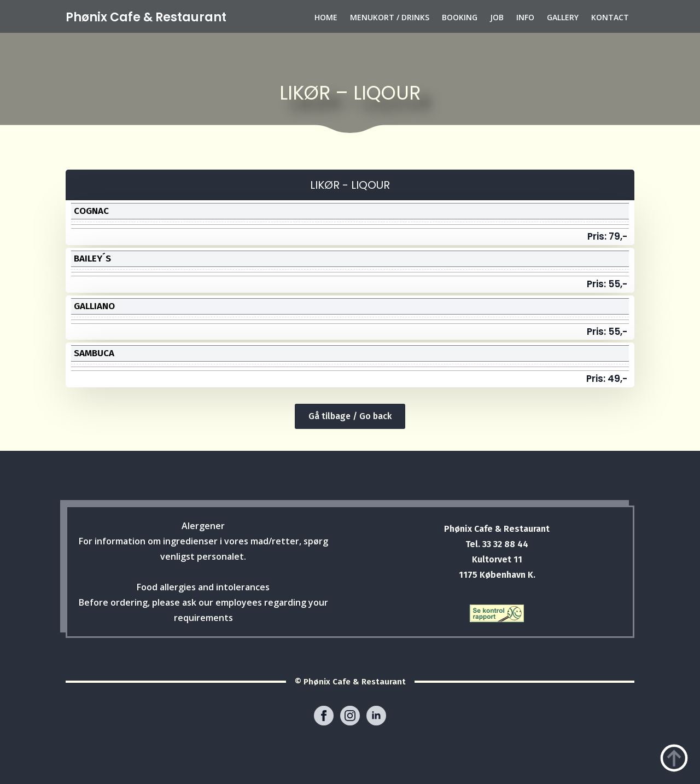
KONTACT (610, 17)
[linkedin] (376, 716)
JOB (497, 17)
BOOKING (460, 17)
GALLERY (563, 17)
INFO (525, 17)
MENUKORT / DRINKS (390, 17)
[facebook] (324, 716)
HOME (326, 17)
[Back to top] (674, 758)
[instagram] (350, 716)
